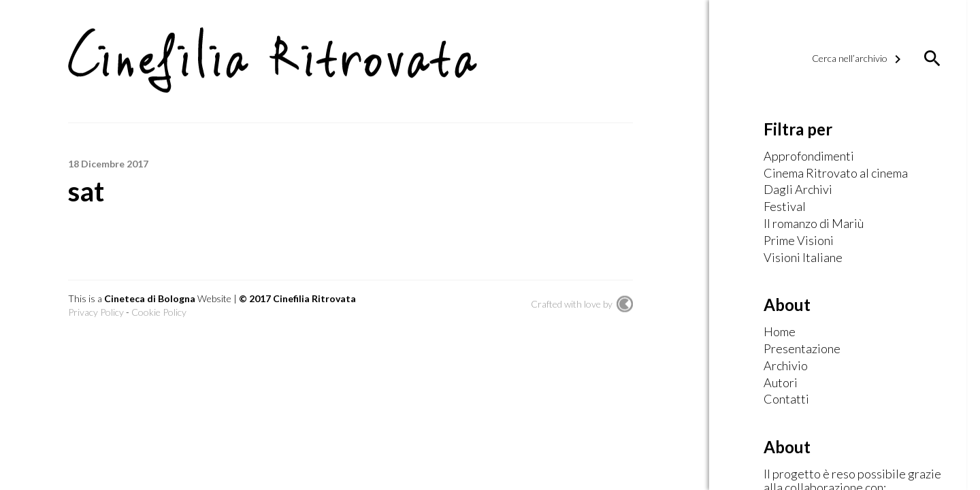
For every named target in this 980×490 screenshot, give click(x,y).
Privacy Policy (96, 312)
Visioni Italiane (803, 258)
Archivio (786, 366)
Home (780, 332)
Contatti (786, 399)
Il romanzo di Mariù (814, 224)
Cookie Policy (159, 312)
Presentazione (802, 349)
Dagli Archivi (798, 190)
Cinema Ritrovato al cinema (836, 174)
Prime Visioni (799, 241)
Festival (785, 207)
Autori (781, 383)
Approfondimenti (809, 157)
